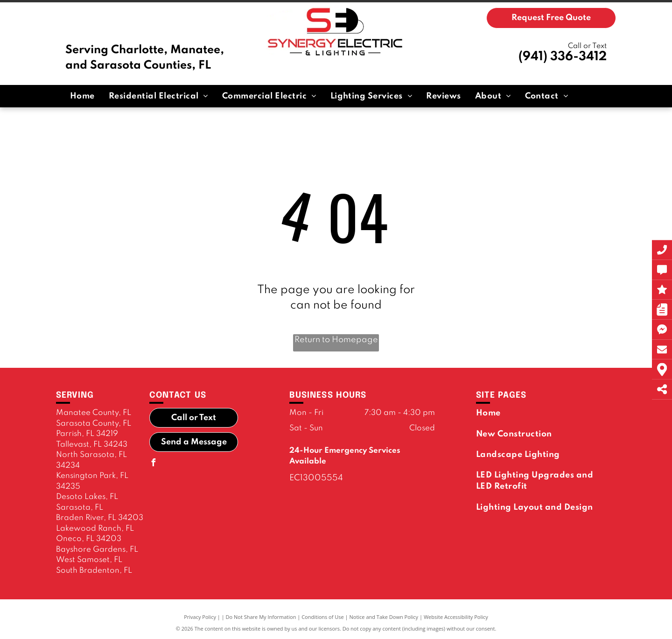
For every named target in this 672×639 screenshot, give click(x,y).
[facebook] (153, 464)
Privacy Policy (200, 617)
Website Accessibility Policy (456, 617)
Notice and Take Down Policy (384, 617)
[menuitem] (82, 96)
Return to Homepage (336, 340)
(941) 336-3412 (563, 57)
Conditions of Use (323, 617)
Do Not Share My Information (261, 617)
